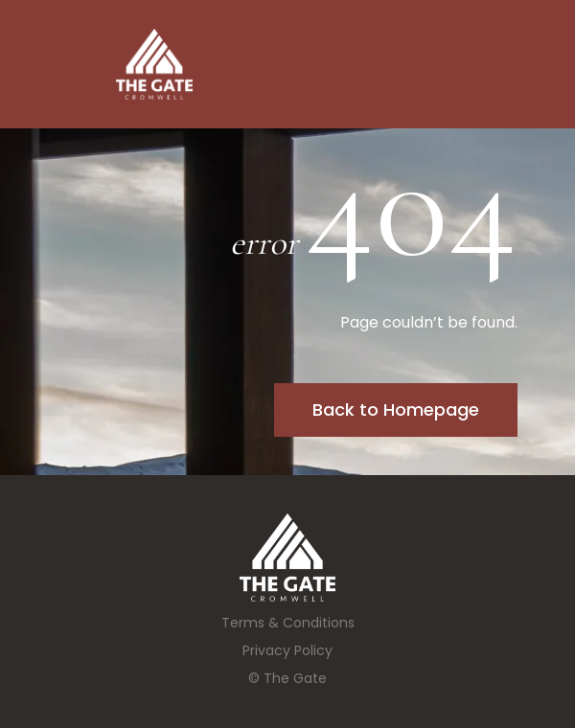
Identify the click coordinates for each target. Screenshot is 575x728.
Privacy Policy (287, 650)
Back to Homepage (396, 409)
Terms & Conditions (288, 623)
